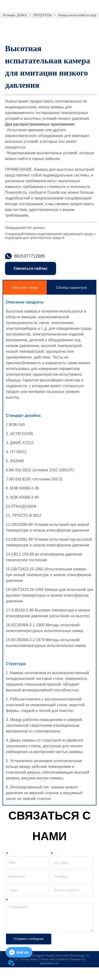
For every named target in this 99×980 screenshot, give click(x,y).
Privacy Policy (29, 959)
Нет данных (36, 228)
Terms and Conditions (54, 959)
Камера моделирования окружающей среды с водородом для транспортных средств (50, 236)
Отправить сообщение (29, 939)
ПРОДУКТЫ (42, 15)
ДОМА (22, 15)
